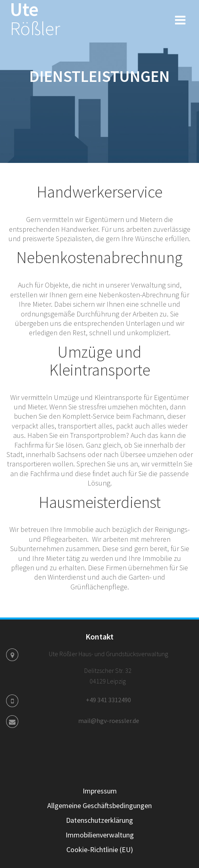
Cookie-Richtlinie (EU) (100, 849)
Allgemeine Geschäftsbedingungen (99, 805)
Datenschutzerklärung (99, 820)
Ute (35, 19)
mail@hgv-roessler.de (109, 721)
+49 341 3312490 (108, 700)
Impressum (100, 791)
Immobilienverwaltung (100, 835)
